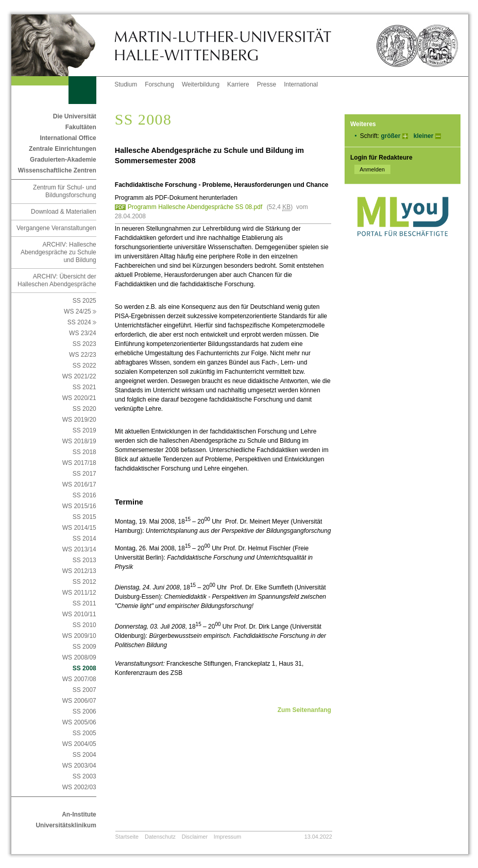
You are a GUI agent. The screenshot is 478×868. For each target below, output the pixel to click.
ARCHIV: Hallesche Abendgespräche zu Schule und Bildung (58, 252)
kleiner (424, 136)
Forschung (159, 84)
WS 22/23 (83, 355)
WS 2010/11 (79, 614)
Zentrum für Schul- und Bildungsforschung (65, 191)
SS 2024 (82, 322)
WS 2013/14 (79, 549)
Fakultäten (81, 127)
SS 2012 (84, 582)
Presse (267, 84)
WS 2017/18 (79, 463)
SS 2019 (84, 430)
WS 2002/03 (79, 787)
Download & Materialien (64, 212)
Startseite (127, 837)
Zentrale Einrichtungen (63, 149)
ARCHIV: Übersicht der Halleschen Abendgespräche (57, 280)
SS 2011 (84, 603)
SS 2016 (84, 495)
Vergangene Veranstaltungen (56, 228)
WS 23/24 (83, 333)
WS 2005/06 (79, 722)
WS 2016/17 (79, 484)
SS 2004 (84, 755)
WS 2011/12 (79, 593)
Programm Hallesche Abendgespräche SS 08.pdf (195, 207)
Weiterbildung (201, 84)
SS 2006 (84, 711)
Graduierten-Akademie (63, 160)
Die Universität (75, 116)
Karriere (238, 84)
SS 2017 (84, 474)
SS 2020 (84, 409)
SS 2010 (84, 625)
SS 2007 (84, 690)
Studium (126, 84)
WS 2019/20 (79, 420)
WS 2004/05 (79, 744)
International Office (68, 138)
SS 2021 (84, 387)
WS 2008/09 (79, 657)
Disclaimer (195, 837)
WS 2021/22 (79, 376)
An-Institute (79, 814)
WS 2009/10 (79, 636)
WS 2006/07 (79, 701)
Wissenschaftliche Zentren (57, 170)
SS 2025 (84, 301)
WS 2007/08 (79, 679)
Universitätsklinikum (66, 825)
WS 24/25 (80, 311)
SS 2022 (84, 366)
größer (390, 136)
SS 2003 (84, 776)
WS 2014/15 (79, 528)
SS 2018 (84, 452)
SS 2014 (84, 539)
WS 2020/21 (79, 398)
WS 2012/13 (79, 571)
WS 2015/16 (79, 506)
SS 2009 (84, 647)
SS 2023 (84, 344)
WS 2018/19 (79, 441)
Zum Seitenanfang (304, 710)
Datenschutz (160, 837)
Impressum (227, 837)
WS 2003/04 (79, 766)
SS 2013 (84, 560)
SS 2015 (84, 517)
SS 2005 (84, 733)
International (301, 84)
